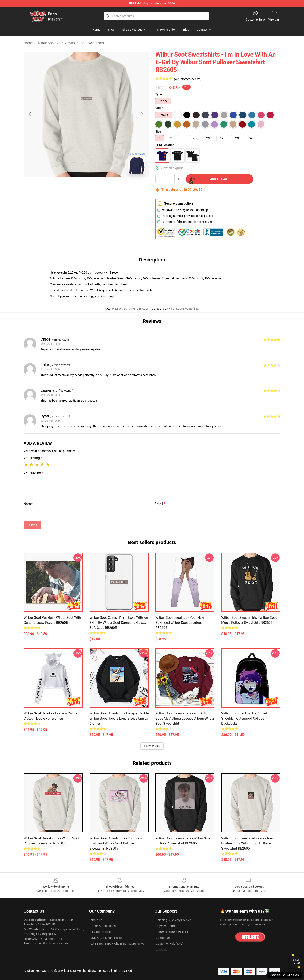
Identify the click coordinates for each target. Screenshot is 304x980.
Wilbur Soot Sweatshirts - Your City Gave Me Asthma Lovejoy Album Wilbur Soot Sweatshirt (185, 718)
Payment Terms (166, 926)
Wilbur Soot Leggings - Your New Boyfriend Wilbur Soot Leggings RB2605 (180, 623)
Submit (33, 525)
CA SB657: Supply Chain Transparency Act (118, 944)
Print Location (165, 145)
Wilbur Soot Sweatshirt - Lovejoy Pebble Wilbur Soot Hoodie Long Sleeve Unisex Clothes (119, 718)
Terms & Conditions (103, 926)
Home (28, 43)
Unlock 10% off (296, 962)
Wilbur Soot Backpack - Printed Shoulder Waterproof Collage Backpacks (244, 718)
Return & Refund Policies (172, 932)
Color (159, 108)
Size (158, 131)
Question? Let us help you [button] (284, 975)
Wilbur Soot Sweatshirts (86, 43)
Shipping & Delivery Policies (173, 920)
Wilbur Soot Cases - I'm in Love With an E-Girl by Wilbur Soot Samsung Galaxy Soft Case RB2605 (119, 623)
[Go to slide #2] (97, 187)
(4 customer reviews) (188, 79)
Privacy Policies (100, 932)
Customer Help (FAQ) (170, 944)
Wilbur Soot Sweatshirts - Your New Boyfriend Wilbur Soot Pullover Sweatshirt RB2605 (116, 843)
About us (96, 920)
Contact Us (163, 938)
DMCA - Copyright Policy (106, 938)
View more (152, 746)
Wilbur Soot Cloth (50, 43)
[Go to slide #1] (75, 187)
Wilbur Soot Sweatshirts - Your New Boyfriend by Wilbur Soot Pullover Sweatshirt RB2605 (247, 843)
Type (159, 94)
